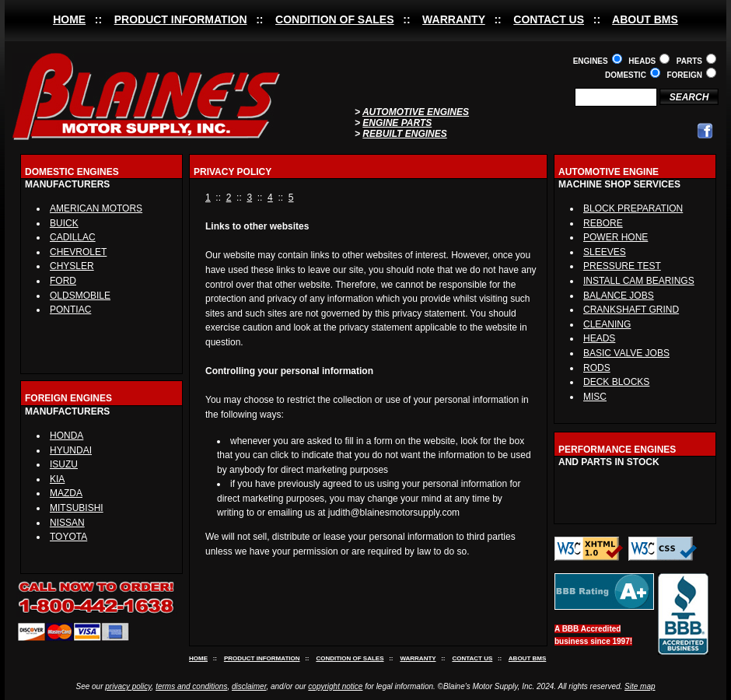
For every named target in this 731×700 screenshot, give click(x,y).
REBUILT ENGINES (404, 134)
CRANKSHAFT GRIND (631, 310)
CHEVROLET (78, 252)
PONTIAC (70, 310)
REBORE (603, 223)
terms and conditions (191, 686)
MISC (595, 397)
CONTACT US (549, 19)
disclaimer (249, 686)
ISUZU (64, 464)
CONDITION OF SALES (334, 19)
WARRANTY (454, 19)
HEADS (599, 338)
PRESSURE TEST (622, 266)
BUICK (64, 223)
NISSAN (67, 523)
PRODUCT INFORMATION (181, 19)
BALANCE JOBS (619, 296)
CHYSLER (72, 266)
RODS (597, 368)
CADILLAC (73, 237)
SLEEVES (605, 252)
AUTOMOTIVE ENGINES (416, 112)
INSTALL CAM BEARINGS (639, 281)
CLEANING (607, 324)
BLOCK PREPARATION (633, 208)
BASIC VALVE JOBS (626, 353)
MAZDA (66, 493)
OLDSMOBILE (80, 296)
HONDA (66, 436)
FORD (63, 281)
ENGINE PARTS (397, 123)
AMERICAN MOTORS (96, 208)
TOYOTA (68, 537)
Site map (640, 686)
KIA (57, 479)
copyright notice (335, 686)
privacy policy (128, 686)
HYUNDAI (71, 450)
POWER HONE (616, 237)
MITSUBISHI (77, 508)
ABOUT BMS (645, 19)
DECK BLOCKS (616, 382)
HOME (69, 19)
